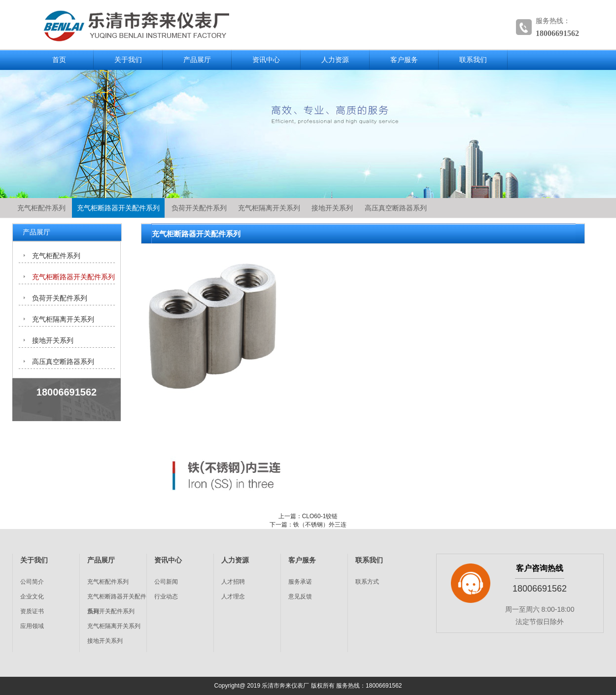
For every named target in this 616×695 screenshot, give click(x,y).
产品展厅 (197, 60)
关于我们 (128, 60)
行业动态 (166, 596)
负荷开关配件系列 (199, 208)
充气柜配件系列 (41, 208)
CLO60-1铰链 (320, 516)
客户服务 (404, 60)
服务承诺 (300, 582)
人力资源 (335, 60)
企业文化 (32, 596)
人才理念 (233, 596)
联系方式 (367, 582)
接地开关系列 (332, 208)
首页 (59, 60)
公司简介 (32, 582)
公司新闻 (166, 582)
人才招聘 (233, 582)
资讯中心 (266, 60)
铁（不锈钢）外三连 (320, 525)
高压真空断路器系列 (396, 208)
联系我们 (473, 60)
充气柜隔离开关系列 (269, 208)
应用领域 (32, 626)
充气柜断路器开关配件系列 (118, 208)
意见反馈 (300, 596)
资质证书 (32, 611)
